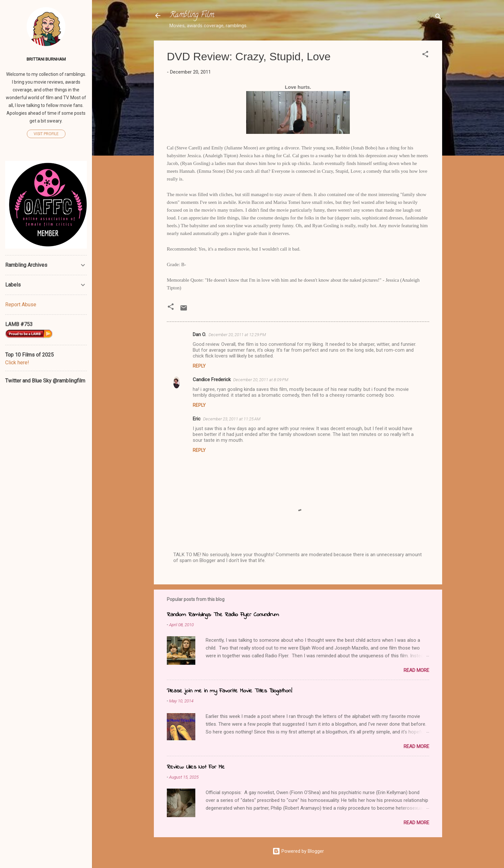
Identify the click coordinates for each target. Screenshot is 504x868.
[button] (425, 55)
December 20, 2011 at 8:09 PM (261, 380)
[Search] (438, 18)
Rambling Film (192, 15)
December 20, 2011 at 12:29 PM (237, 335)
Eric (197, 419)
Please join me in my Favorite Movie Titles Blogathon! (229, 691)
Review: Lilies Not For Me (196, 767)
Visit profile (46, 134)
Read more (416, 670)
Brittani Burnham (46, 59)
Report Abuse (21, 305)
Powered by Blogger (298, 851)
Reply (199, 366)
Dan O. (199, 334)
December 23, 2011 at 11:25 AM (232, 419)
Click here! (17, 363)
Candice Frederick (212, 380)
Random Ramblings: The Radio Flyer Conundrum (223, 615)
